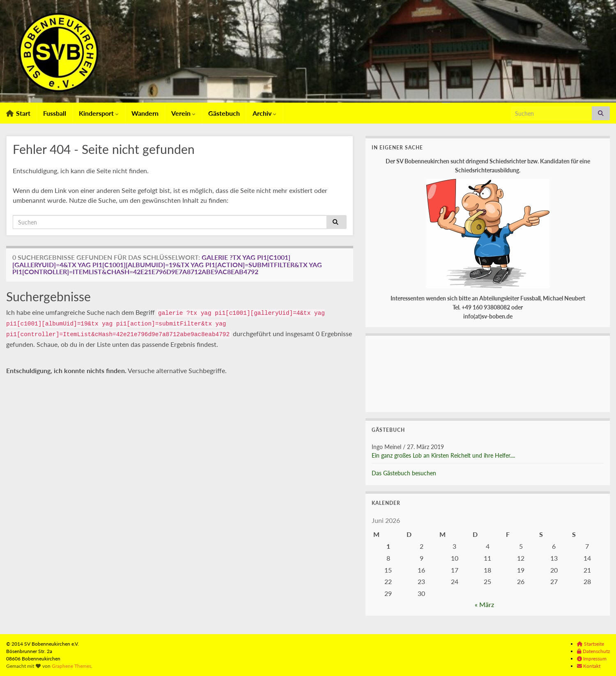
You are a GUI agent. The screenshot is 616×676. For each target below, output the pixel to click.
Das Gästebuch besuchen (404, 473)
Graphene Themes (71, 666)
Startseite (591, 644)
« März (484, 604)
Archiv (264, 113)
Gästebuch (224, 113)
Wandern (145, 113)
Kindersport (99, 113)
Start (18, 113)
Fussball (55, 113)
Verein (183, 113)
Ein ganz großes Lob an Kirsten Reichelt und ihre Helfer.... (443, 455)
